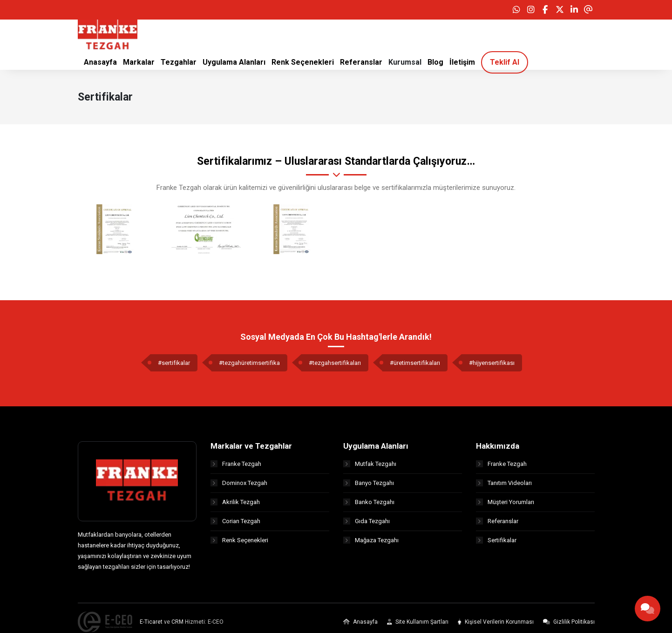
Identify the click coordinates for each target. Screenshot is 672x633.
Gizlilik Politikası (569, 625)
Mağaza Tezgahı (371, 543)
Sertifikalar (496, 543)
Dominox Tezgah (239, 486)
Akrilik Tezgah (235, 505)
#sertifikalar (174, 366)
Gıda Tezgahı (367, 524)
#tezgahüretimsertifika (249, 366)
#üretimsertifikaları (415, 366)
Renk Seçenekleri (239, 543)
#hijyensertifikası (492, 366)
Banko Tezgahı (369, 505)
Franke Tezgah (236, 467)
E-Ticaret (151, 625)
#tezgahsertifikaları (335, 366)
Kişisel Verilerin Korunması (496, 625)
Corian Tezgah (235, 524)
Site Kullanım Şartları (418, 625)
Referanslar (497, 524)
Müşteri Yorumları (505, 505)
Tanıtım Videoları (504, 486)
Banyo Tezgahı (369, 486)
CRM (177, 625)
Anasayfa (360, 625)
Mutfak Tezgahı (370, 467)
